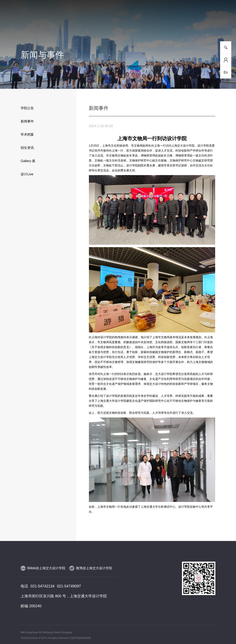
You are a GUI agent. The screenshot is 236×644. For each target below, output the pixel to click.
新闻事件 (45, 27)
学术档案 (27, 135)
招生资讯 (27, 148)
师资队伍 (100, 27)
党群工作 (173, 27)
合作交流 (155, 27)
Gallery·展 (28, 161)
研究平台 (81, 27)
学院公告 (27, 108)
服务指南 (209, 27)
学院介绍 (27, 27)
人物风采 (118, 27)
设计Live (27, 174)
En (226, 72)
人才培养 (63, 27)
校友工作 (191, 27)
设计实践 (136, 27)
